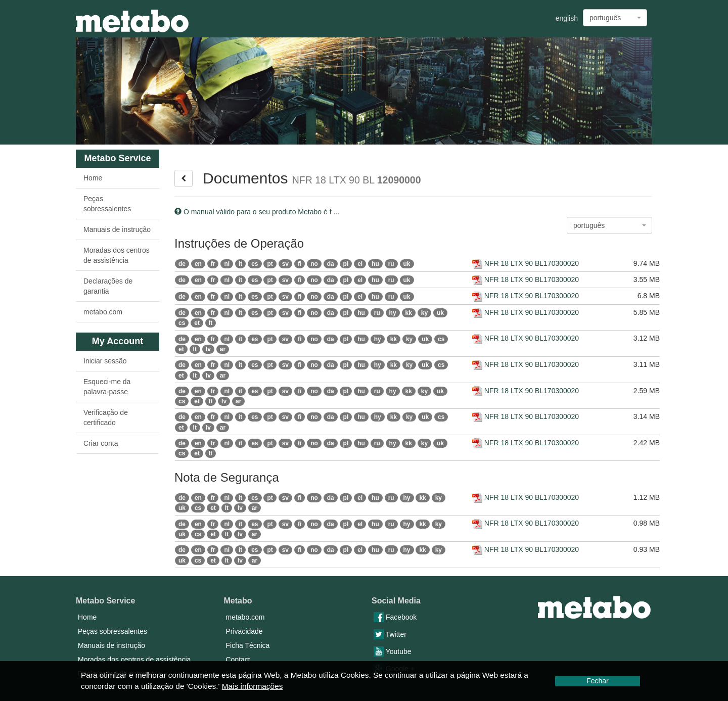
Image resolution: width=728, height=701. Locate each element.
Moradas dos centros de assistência (117, 255)
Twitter (390, 634)
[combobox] (615, 18)
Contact (238, 660)
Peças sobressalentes (107, 204)
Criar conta (101, 443)
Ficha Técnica (248, 645)
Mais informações (253, 686)
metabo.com (103, 312)
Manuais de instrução (117, 229)
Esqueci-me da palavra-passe (107, 387)
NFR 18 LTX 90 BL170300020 (526, 263)
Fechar (598, 681)
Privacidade (244, 631)
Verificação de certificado (106, 417)
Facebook (395, 617)
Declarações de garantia (108, 286)
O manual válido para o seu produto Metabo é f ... (257, 212)
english (567, 18)
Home (93, 178)
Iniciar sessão (105, 361)
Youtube (393, 651)
